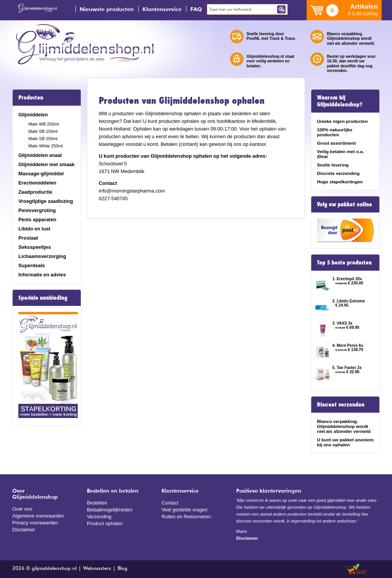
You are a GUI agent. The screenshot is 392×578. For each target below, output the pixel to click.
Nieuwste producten (107, 9)
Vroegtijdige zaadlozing (46, 201)
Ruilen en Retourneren (186, 517)
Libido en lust (34, 229)
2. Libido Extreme (349, 301)
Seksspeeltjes (35, 247)
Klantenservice (162, 9)
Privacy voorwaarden (35, 523)
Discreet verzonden (341, 405)
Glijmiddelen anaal (40, 155)
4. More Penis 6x (348, 345)
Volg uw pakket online (345, 204)
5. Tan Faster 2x (347, 368)
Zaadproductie (35, 192)
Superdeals (32, 265)
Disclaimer (24, 530)
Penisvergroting (37, 210)
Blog (122, 569)
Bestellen (97, 503)
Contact (170, 503)
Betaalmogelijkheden (110, 510)
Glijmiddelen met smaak (47, 164)
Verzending (99, 517)
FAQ (196, 9)
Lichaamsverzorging (42, 256)
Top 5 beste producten (344, 263)
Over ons (22, 509)
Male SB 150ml (43, 131)
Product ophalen (105, 523)
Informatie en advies (42, 275)
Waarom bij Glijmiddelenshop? (340, 101)
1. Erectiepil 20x (347, 279)
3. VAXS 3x (342, 323)
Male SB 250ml (43, 139)
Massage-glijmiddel (41, 174)
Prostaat (28, 238)
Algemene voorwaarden (38, 516)
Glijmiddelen (33, 115)
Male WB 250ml (43, 124)
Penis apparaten (37, 220)
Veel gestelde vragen (185, 510)
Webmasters (97, 569)
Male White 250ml (46, 146)
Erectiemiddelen (37, 183)
